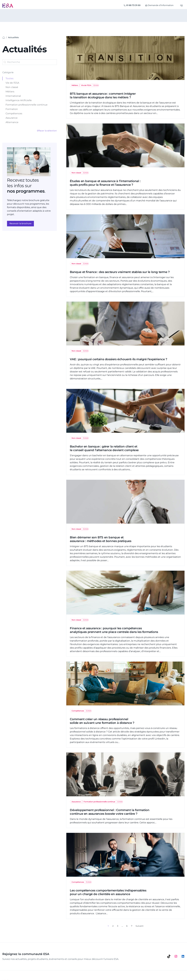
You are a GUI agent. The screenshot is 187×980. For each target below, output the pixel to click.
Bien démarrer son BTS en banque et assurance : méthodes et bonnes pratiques (101, 539)
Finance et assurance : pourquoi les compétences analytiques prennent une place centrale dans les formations (114, 630)
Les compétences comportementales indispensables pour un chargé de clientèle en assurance (108, 892)
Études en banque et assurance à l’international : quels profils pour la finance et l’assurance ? (105, 183)
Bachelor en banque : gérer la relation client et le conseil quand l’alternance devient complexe (104, 448)
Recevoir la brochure (20, 223)
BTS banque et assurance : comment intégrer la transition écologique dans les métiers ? (103, 96)
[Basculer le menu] (181, 6)
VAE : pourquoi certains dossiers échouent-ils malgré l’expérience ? (118, 359)
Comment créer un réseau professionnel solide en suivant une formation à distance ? (102, 721)
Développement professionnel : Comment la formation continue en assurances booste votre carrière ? (110, 812)
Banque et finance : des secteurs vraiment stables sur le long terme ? (120, 272)
